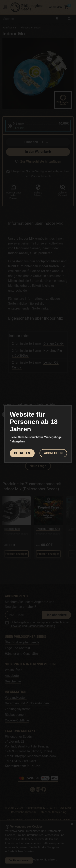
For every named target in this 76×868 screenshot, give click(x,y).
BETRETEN (22, 453)
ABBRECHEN (53, 453)
